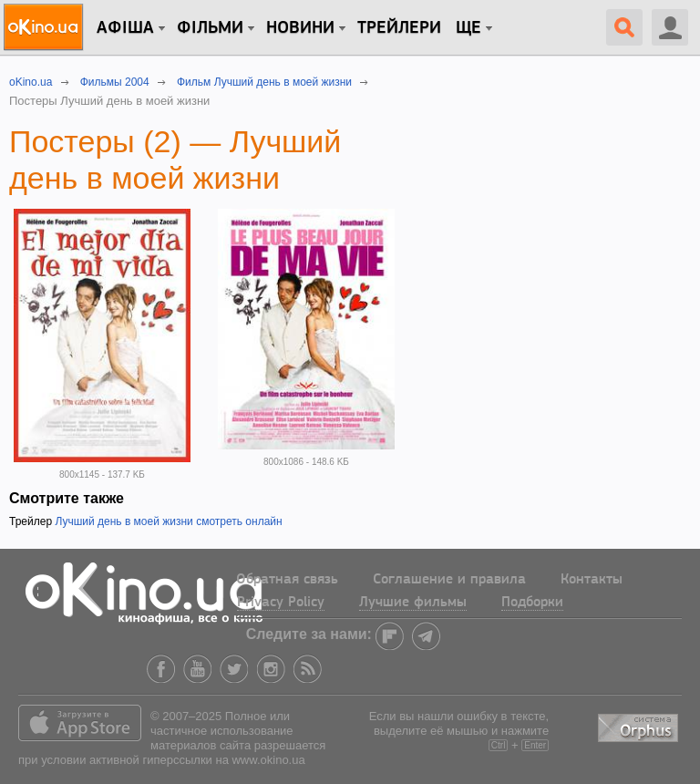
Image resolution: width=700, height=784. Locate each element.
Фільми (210, 28)
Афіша (125, 28)
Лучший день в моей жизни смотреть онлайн (168, 521)
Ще (468, 28)
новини (300, 28)
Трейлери (399, 28)
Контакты (592, 580)
